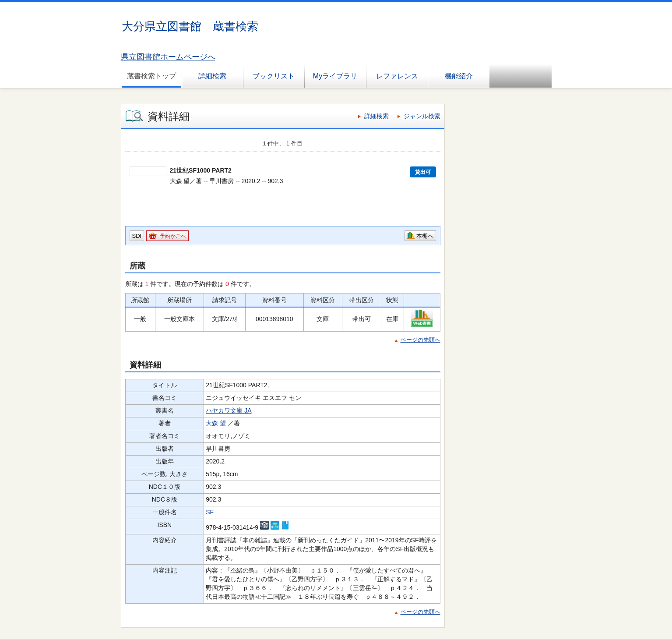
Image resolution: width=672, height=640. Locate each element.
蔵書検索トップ (151, 76)
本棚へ (425, 236)
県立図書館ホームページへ (168, 57)
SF (210, 512)
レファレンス (397, 76)
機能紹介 (459, 76)
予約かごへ (173, 236)
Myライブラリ (335, 76)
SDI (137, 236)
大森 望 (216, 423)
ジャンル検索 (422, 116)
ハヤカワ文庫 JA (229, 410)
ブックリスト (274, 76)
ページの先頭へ (420, 340)
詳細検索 (212, 76)
